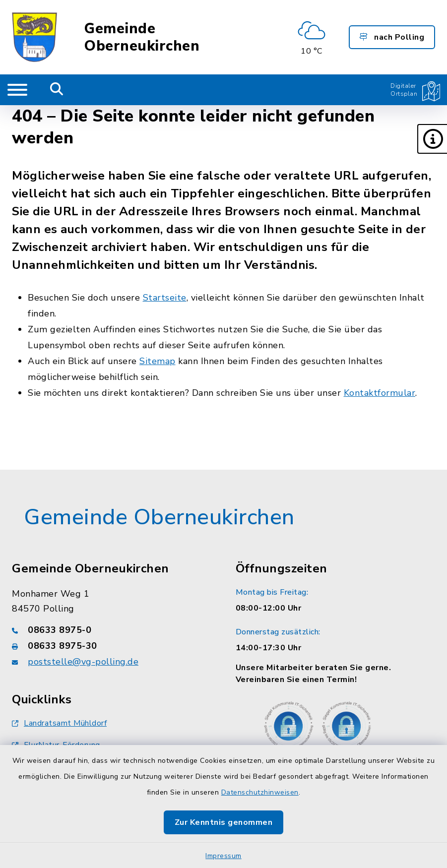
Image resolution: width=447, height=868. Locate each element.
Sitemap (158, 361)
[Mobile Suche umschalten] (57, 90)
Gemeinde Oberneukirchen (142, 37)
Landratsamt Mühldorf (59, 723)
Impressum (223, 856)
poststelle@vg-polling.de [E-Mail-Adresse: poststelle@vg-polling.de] (83, 662)
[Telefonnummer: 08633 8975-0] (112, 630)
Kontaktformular (380, 393)
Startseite (165, 298)
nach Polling (392, 37)
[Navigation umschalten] (17, 90)
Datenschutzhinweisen (260, 792)
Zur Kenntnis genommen (224, 822)
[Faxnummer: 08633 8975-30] (112, 646)
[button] (432, 139)
